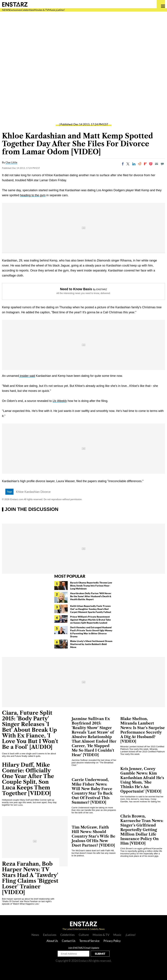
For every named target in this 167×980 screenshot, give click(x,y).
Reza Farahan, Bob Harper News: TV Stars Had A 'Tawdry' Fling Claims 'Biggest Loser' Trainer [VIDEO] (30, 878)
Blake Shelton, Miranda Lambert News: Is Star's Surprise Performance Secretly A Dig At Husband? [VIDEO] (142, 730)
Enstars (15, 4)
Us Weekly (60, 401)
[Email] (156, 164)
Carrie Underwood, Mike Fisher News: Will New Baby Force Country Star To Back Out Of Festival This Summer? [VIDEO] (92, 791)
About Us (52, 941)
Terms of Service (89, 941)
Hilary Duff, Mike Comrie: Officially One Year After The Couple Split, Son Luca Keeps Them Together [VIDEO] (28, 779)
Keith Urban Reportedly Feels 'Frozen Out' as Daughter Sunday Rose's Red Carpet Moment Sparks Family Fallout (91, 609)
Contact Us (69, 941)
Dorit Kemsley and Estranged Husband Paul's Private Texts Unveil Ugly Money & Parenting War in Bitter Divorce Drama (91, 632)
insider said (27, 376)
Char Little (11, 162)
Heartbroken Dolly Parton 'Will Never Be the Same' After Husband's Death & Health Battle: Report (91, 596)
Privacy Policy (112, 941)
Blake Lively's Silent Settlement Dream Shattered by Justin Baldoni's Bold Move (91, 644)
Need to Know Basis (76, 289)
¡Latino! (60, 10)
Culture (84, 935)
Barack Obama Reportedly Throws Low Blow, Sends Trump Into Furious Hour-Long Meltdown (91, 586)
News (35, 935)
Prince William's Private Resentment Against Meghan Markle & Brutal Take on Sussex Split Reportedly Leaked (90, 620)
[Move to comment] (162, 164)
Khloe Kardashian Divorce (33, 492)
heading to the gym (33, 195)
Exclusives (15, 10)
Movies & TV (41, 10)
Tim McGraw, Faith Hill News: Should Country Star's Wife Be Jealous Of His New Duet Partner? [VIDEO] (93, 836)
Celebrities (28, 10)
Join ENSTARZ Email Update (84, 948)
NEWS (6, 10)
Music (52, 10)
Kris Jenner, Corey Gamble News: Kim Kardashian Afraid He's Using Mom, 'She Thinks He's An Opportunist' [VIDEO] (142, 780)
